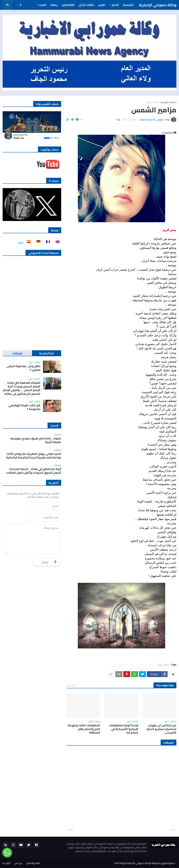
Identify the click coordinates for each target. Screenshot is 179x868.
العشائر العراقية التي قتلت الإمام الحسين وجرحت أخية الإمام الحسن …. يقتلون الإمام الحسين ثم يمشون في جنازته (22, 388)
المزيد (20, 243)
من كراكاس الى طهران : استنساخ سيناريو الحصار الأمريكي (161, 729)
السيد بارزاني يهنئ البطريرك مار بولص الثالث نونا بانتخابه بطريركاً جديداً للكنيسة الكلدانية (34, 456)
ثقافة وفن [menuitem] (68, 5)
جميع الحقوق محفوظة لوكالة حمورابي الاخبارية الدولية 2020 (144, 863)
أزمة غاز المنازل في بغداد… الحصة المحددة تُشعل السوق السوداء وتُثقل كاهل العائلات (33, 471)
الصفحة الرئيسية (169, 102)
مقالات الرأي (152, 102)
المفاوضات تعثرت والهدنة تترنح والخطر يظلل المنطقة (84, 729)
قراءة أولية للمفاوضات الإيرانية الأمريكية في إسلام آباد (124, 729)
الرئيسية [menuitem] (128, 5)
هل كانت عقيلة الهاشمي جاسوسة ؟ (24, 407)
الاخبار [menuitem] (115, 5)
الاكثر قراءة (46, 353)
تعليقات (17, 353)
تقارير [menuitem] (102, 5)
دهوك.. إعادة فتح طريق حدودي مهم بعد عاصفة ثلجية (36, 440)
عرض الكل (71, 685)
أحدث (172, 830)
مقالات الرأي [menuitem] (86, 5)
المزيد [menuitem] (42, 5)
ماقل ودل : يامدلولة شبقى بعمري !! (23, 368)
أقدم (71, 830)
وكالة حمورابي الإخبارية (158, 5)
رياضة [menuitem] (54, 5)
